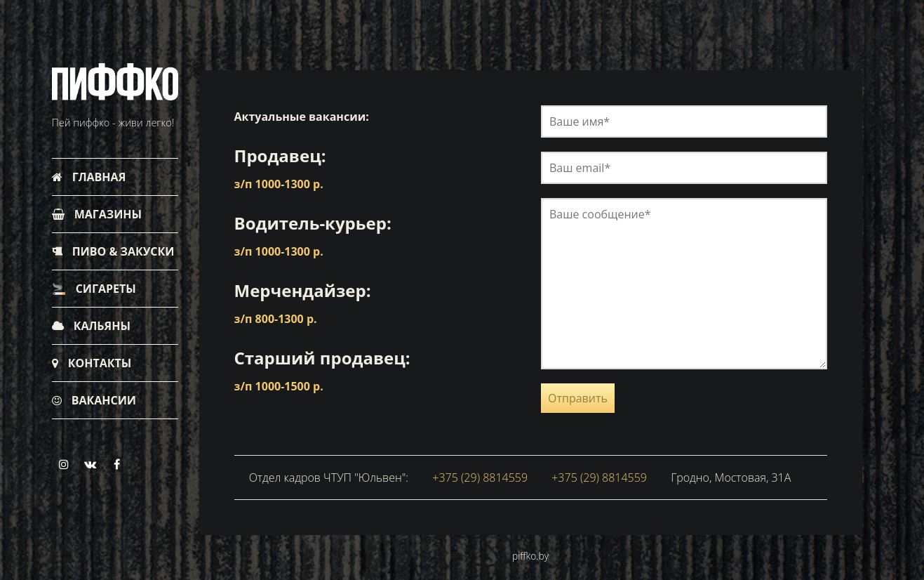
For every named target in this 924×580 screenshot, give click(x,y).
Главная (89, 177)
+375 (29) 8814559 (480, 477)
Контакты (92, 363)
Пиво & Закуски (113, 251)
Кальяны (91, 326)
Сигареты (94, 289)
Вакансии (94, 400)
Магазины (97, 214)
